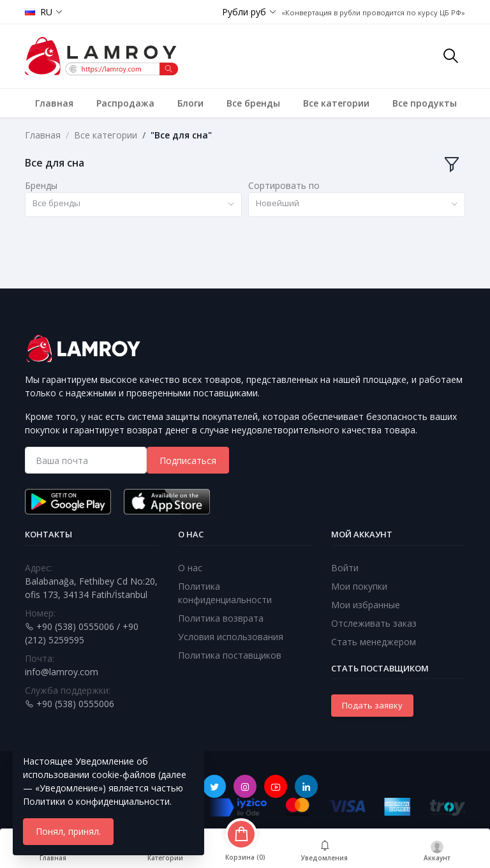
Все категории (336, 103)
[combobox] (133, 205)
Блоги (190, 103)
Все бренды (253, 103)
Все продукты (425, 103)
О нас (190, 568)
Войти (345, 568)
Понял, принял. (68, 831)
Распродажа (125, 103)
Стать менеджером (374, 642)
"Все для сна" (181, 135)
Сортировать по (284, 185)
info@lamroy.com (62, 672)
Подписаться (188, 460)
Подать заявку (372, 705)
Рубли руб (244, 12)
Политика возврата (221, 618)
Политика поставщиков (230, 655)
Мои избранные (366, 605)
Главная (54, 103)
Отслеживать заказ (374, 623)
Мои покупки (359, 586)
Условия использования (231, 637)
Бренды (41, 185)
